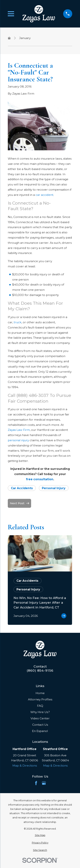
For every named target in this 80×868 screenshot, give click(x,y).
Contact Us (40, 725)
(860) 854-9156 (40, 670)
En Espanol (40, 731)
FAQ (40, 706)
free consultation (40, 479)
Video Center (40, 718)
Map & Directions (25, 766)
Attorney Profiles (40, 699)
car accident (44, 195)
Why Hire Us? (40, 712)
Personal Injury (54, 488)
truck (18, 322)
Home (40, 693)
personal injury (18, 440)
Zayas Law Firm (19, 430)
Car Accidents (22, 488)
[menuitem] (40, 835)
